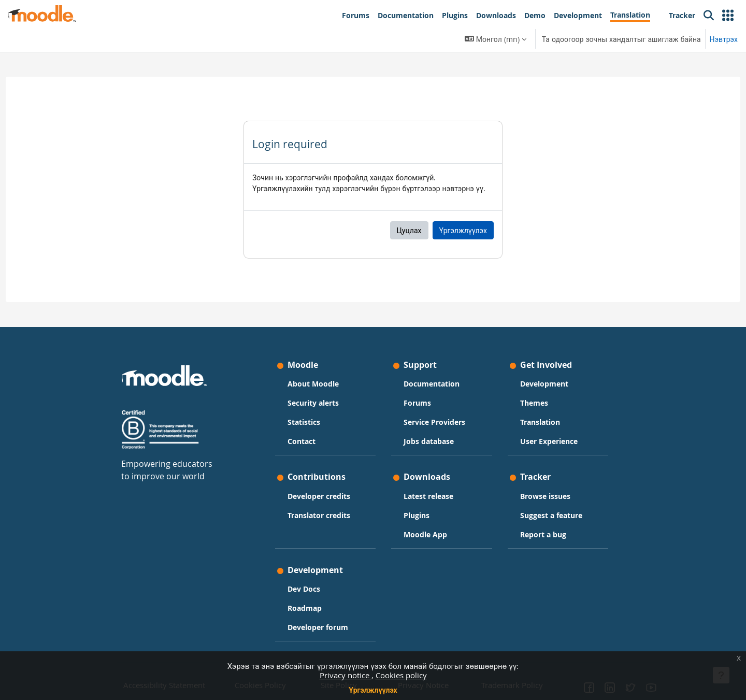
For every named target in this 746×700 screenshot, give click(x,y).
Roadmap (305, 608)
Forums (417, 403)
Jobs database (429, 441)
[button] (728, 16)
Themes (534, 403)
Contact (302, 441)
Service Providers (434, 422)
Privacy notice (346, 675)
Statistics (304, 422)
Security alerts (313, 403)
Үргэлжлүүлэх (373, 690)
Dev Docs (304, 589)
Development (544, 384)
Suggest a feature (551, 515)
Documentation (432, 384)
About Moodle (313, 384)
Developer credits (319, 496)
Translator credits (319, 515)
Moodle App (425, 534)
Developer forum (318, 627)
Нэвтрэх (724, 39)
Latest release (428, 496)
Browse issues (545, 496)
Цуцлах (409, 230)
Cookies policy (401, 675)
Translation (540, 422)
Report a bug (543, 534)
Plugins (417, 515)
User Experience (549, 441)
